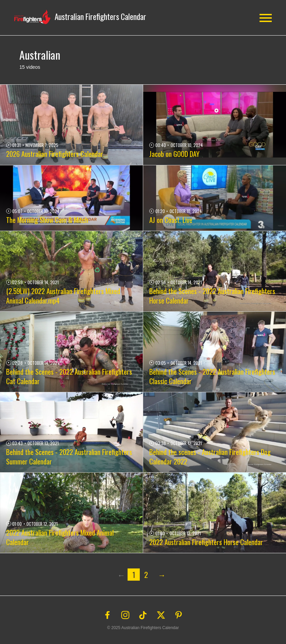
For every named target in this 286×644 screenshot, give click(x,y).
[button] (80, 17)
